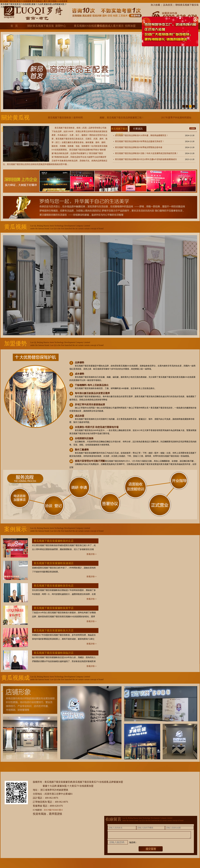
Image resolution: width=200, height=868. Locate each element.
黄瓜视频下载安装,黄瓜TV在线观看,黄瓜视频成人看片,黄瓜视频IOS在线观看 (34, 1)
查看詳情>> (92, 554)
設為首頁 (168, 5)
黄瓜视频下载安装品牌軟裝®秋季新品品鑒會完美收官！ (140, 141)
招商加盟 (130, 26)
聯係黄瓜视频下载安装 (187, 5)
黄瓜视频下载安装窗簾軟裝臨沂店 (54, 653)
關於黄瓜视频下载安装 (38, 26)
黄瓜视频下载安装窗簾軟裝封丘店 (54, 541)
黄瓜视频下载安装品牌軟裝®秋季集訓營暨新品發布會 (139, 147)
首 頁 (14, 26)
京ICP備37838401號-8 (53, 810)
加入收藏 (155, 5)
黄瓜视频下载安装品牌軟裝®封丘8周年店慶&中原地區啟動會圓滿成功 (146, 159)
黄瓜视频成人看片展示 (107, 26)
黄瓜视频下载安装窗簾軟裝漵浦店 (54, 563)
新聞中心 (61, 26)
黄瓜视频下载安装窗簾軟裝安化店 (54, 586)
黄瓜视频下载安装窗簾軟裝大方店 (54, 630)
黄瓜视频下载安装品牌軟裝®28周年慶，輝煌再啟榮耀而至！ (142, 135)
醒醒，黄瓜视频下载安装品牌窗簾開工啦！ (125, 118)
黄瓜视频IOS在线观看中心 (84, 26)
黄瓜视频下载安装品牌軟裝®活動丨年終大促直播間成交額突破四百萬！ (147, 153)
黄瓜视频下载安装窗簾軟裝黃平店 (54, 608)
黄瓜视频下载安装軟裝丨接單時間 (68, 118)
